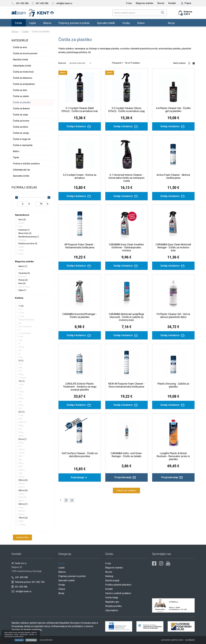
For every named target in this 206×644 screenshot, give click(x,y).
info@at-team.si (22, 591)
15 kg (21, 391)
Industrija (24, 230)
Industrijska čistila (22, 66)
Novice (161, 3)
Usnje (21, 254)
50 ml (22, 439)
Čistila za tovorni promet (25, 53)
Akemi (23, 266)
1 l (19, 303)
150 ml (22, 453)
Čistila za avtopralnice (24, 84)
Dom (21, 226)
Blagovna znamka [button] (24, 262)
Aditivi (16, 151)
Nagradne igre (112, 602)
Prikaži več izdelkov (126, 491)
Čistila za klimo (21, 127)
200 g (21, 463)
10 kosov (22, 378)
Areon (21, 270)
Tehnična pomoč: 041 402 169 (28, 582)
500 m (21, 501)
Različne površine (28, 244)
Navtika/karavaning (29, 237)
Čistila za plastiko (22, 102)
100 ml (22, 449)
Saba (22, 290)
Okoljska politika (113, 606)
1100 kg (22, 525)
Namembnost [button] (22, 215)
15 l (20, 395)
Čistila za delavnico (23, 78)
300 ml (22, 484)
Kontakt (172, 3)
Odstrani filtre (22, 537)
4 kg (20, 340)
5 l (19, 354)
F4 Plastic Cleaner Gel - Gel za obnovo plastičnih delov (173, 316)
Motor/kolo (25, 233)
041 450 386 (20, 577)
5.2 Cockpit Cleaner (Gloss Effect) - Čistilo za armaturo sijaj (126, 110)
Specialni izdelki (106, 23)
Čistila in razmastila (23, 145)
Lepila (33, 23)
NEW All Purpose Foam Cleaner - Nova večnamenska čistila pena (126, 385)
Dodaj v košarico (80, 126)
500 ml (23, 504)
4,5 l (20, 350)
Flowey (23, 280)
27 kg (21, 415)
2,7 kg (21, 316)
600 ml (22, 511)
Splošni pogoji (112, 580)
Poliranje (22, 240)
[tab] (33, 215)
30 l (20, 429)
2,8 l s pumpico (25, 326)
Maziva (47, 23)
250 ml (23, 480)
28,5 (20, 419)
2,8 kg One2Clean (26, 320)
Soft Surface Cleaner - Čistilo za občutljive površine (80, 455)
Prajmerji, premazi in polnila (74, 23)
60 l (20, 446)
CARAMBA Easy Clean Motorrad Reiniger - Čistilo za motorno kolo (173, 247)
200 (20, 460)
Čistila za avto (20, 47)
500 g (21, 494)
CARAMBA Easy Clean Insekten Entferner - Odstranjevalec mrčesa (126, 247)
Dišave (141, 23)
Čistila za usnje (20, 115)
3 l (19, 330)
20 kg (21, 398)
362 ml (22, 487)
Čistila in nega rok (22, 139)
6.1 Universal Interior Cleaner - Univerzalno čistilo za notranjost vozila (126, 178)
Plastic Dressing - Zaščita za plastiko (173, 385)
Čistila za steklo (21, 96)
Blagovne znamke (145, 3)
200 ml (22, 470)
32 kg (21, 432)
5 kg (20, 357)
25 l (20, 408)
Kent (22, 283)
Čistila (18, 23)
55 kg (21, 443)
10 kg (21, 374)
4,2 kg (21, 347)
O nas (129, 3)
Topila (16, 157)
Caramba (24, 273)
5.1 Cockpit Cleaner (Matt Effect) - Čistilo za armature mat (80, 110)
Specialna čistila (21, 176)
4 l (19, 344)
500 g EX (22, 497)
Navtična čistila (20, 60)
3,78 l (21, 337)
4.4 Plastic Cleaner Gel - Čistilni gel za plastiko (173, 110)
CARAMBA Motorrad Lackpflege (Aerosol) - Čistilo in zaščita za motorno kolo (126, 317)
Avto (22, 220)
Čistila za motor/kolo (23, 72)
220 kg (21, 477)
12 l (20, 388)
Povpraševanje (126, 477)
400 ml (23, 490)
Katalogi (109, 576)
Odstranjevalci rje (21, 170)
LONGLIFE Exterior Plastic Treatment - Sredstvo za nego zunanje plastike (80, 387)
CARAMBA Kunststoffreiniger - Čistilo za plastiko (80, 316)
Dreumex (23, 277)
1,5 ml (21, 313)
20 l (20, 402)
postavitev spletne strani (172, 640)
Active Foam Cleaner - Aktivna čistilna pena (173, 176)
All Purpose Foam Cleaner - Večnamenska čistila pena (80, 246)
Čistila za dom (20, 90)
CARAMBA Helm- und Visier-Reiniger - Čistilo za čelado (126, 455)
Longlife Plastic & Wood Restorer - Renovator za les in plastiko (173, 456)
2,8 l (20, 323)
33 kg (21, 436)
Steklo (21, 247)
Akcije (171, 23)
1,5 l (20, 309)
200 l (21, 456)
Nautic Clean (24, 287)
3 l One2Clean (25, 333)
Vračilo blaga (112, 598)
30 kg (21, 426)
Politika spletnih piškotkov (118, 585)
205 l (21, 473)
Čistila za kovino (21, 121)
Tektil (21, 250)
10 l (20, 371)
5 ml (20, 364)
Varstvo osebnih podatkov (118, 593)
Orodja (126, 23)
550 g (21, 508)
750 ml (23, 518)
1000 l (21, 521)
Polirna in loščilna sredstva (26, 164)
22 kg (21, 405)
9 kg (20, 367)
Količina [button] (19, 298)
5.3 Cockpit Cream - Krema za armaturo (80, 176)
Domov (15, 32)
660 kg (21, 514)
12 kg (21, 385)
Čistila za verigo (21, 133)
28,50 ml (22, 422)
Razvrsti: (62, 63)
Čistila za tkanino (21, 109)
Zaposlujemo (112, 610)
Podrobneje (80, 477)
